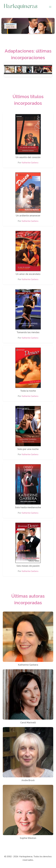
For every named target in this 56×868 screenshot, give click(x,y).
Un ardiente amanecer (28, 216)
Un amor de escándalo (28, 274)
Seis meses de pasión (28, 566)
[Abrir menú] (50, 7)
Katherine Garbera (30, 163)
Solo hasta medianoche (28, 507)
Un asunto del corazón (28, 157)
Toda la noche (28, 391)
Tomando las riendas (28, 332)
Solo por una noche (28, 449)
